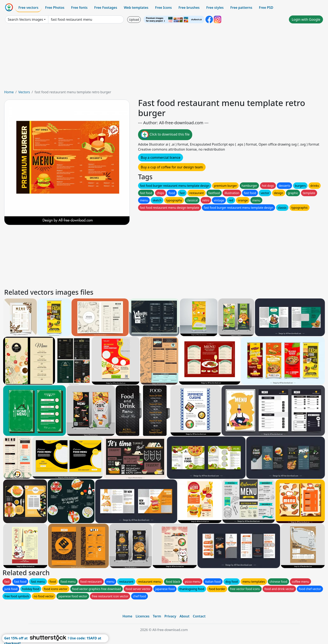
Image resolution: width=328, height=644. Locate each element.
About (184, 616)
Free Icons (163, 8)
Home (9, 92)
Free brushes (189, 8)
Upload (134, 20)
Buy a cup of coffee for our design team (172, 167)
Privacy (170, 616)
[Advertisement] (164, 58)
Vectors (24, 92)
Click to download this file (165, 135)
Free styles (215, 8)
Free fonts (79, 8)
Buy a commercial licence (161, 157)
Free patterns (241, 8)
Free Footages (106, 8)
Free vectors (28, 8)
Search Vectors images (25, 19)
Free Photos (55, 8)
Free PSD (266, 8)
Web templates (136, 8)
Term (157, 616)
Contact (199, 616)
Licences (142, 616)
